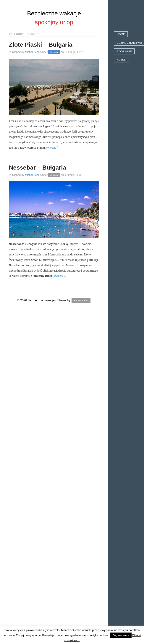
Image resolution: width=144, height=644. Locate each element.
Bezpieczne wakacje (54, 13)
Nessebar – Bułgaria (38, 168)
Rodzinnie (124, 51)
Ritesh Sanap (81, 301)
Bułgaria (54, 52)
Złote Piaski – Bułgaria (41, 45)
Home (121, 34)
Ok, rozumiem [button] (121, 635)
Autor (122, 60)
